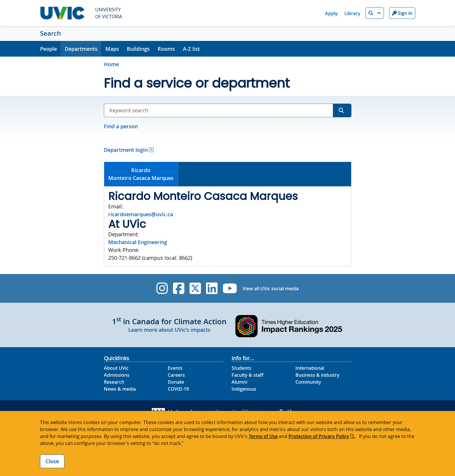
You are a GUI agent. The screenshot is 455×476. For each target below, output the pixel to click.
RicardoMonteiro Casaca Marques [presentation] (141, 174)
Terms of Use (263, 436)
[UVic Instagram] (162, 288)
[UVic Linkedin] (212, 288)
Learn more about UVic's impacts (169, 330)
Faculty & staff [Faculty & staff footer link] (248, 375)
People (48, 49)
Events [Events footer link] (175, 368)
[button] (375, 13)
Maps (112, 49)
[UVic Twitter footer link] (195, 288)
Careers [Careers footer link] (176, 375)
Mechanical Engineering (138, 242)
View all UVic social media (271, 289)
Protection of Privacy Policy (319, 436)
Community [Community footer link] (308, 382)
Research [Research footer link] (114, 382)
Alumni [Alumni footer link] (239, 382)
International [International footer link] (310, 368)
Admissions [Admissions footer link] (117, 375)
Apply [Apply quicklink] (331, 13)
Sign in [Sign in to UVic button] (402, 13)
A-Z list (191, 49)
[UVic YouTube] (230, 288)
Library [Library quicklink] (352, 13)
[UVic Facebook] (179, 288)
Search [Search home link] (50, 33)
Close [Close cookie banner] (52, 461)
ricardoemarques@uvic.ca (141, 214)
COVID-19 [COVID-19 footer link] (178, 389)
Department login (126, 150)
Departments (81, 49)
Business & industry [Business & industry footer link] (317, 375)
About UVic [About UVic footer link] (116, 368)
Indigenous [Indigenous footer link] (244, 389)
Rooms (166, 49)
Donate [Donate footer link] (176, 382)
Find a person (121, 126)
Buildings (138, 49)
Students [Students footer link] (241, 368)
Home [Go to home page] (111, 64)
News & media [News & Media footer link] (120, 389)
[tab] (141, 174)
